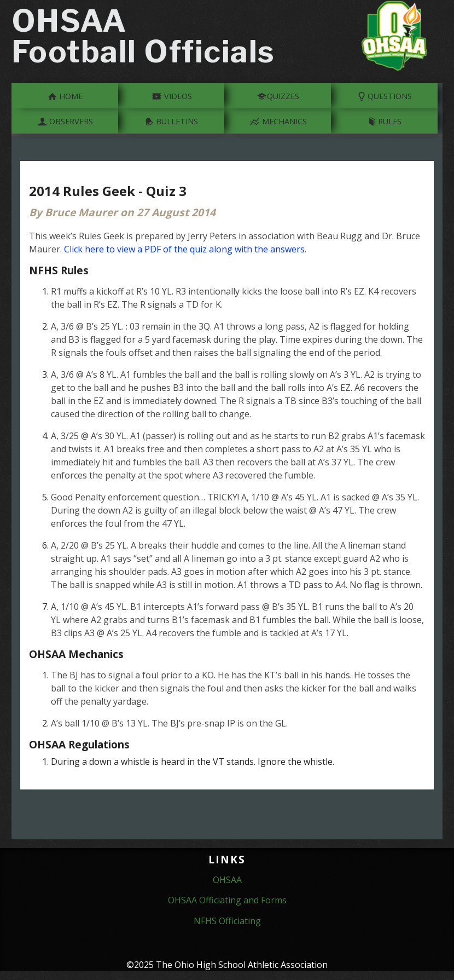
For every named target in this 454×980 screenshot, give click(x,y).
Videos (172, 95)
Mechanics (278, 120)
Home (65, 95)
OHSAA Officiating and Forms (227, 900)
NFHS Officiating (227, 921)
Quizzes (278, 95)
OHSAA (227, 880)
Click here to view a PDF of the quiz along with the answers (184, 249)
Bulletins (171, 120)
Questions (385, 95)
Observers (65, 120)
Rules (385, 120)
